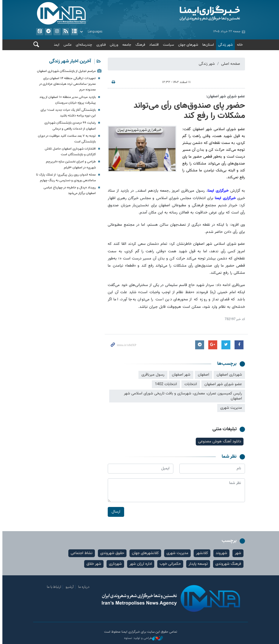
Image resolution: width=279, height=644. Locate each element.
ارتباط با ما (53, 587)
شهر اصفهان (180, 375)
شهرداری (114, 564)
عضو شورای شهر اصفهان (222, 384)
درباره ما (83, 587)
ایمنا (193, 13)
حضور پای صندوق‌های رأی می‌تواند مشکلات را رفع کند (188, 111)
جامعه (126, 45)
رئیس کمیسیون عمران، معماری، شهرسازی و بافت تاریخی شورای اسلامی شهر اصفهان (182, 396)
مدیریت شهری (230, 408)
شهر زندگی (225, 45)
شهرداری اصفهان (228, 375)
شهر (237, 553)
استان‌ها (207, 45)
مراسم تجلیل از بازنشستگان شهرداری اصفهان (65, 71)
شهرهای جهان (187, 45)
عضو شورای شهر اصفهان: (225, 96)
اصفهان (203, 375)
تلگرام (47, 32)
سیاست (168, 45)
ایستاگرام (56, 32)
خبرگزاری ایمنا (217, 191)
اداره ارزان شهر (140, 564)
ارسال (115, 512)
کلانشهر (201, 553)
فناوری (100, 45)
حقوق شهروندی (111, 553)
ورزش (113, 45)
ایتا (38, 32)
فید (64, 32)
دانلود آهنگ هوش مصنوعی (219, 442)
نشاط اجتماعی (81, 553)
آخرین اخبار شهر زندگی (69, 61)
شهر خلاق (93, 564)
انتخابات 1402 (165, 384)
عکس (67, 45)
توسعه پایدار (197, 564)
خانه (239, 45)
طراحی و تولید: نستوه (143, 638)
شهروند (221, 553)
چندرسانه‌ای (83, 45)
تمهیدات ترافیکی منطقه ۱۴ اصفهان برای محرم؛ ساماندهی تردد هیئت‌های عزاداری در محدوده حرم (67, 84)
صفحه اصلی (230, 64)
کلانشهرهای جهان (144, 553)
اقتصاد (153, 45)
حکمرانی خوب (169, 564)
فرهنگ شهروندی (227, 564)
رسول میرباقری (152, 375)
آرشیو (73, 32)
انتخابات (190, 384)
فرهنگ (139, 45)
